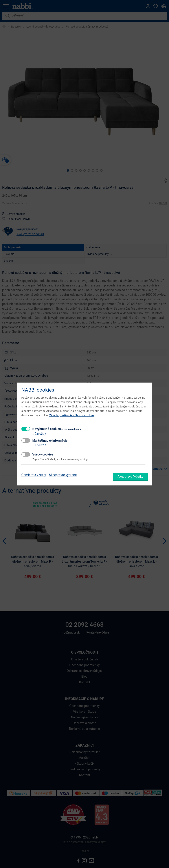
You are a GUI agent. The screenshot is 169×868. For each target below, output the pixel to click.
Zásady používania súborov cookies (72, 415)
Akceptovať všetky (130, 477)
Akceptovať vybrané (63, 475)
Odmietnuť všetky (34, 475)
